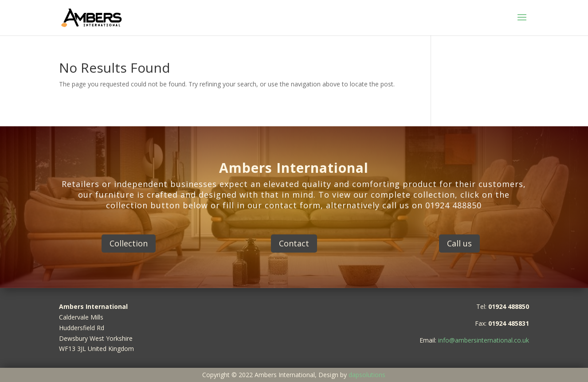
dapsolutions (367, 375)
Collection (129, 243)
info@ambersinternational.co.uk (484, 340)
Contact (294, 243)
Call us (459, 243)
